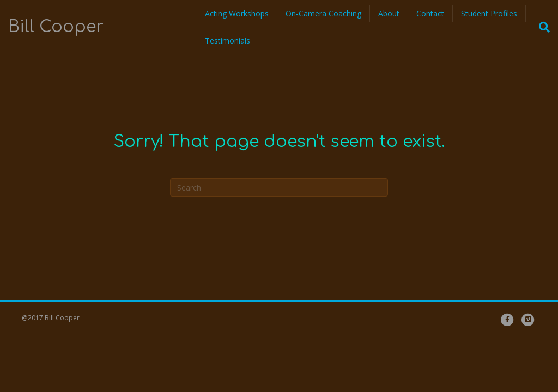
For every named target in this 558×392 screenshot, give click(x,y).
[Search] (541, 27)
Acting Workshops (237, 13)
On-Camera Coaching (323, 13)
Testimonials (228, 41)
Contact (430, 13)
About (389, 13)
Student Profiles (489, 13)
